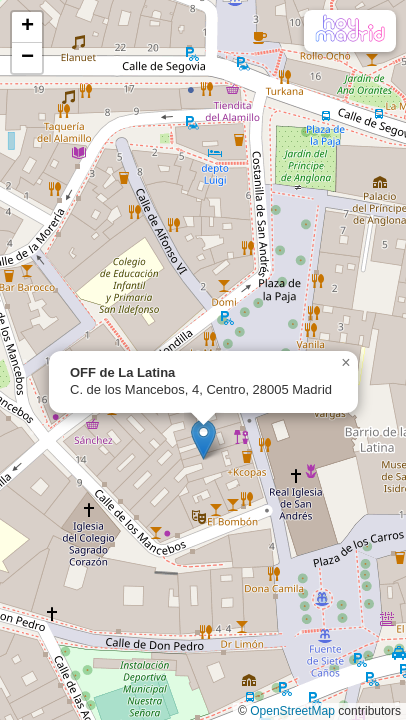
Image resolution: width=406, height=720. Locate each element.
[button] (203, 439)
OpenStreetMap (292, 711)
